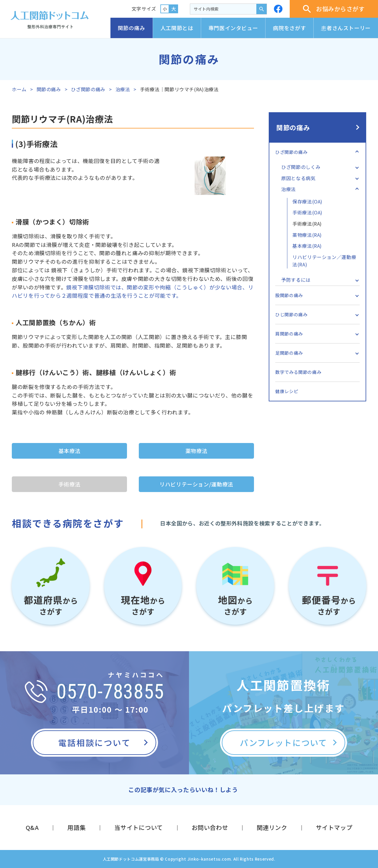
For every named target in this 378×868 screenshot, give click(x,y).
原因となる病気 (298, 178)
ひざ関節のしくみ (301, 167)
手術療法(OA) (307, 212)
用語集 (76, 827)
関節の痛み (132, 28)
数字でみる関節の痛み (298, 372)
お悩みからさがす (334, 9)
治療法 (123, 89)
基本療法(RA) (307, 246)
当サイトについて (139, 827)
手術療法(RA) (307, 224)
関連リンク (272, 827)
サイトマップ (334, 827)
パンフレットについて (283, 742)
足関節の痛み (289, 353)
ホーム (19, 89)
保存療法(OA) (307, 201)
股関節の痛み (289, 295)
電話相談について (94, 742)
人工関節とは (177, 28)
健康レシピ (287, 391)
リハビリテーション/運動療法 (196, 484)
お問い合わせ (210, 827)
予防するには (296, 280)
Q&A (32, 827)
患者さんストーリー (346, 28)
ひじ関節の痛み (291, 314)
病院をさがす (289, 28)
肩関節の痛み (289, 334)
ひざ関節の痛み (88, 89)
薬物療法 (197, 451)
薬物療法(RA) (307, 235)
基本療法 (70, 451)
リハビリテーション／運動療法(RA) (324, 261)
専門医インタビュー (233, 28)
